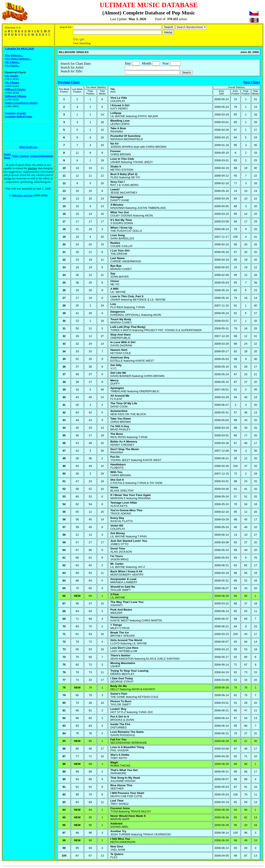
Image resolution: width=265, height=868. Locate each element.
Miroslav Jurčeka (22, 195)
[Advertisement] (20, 132)
